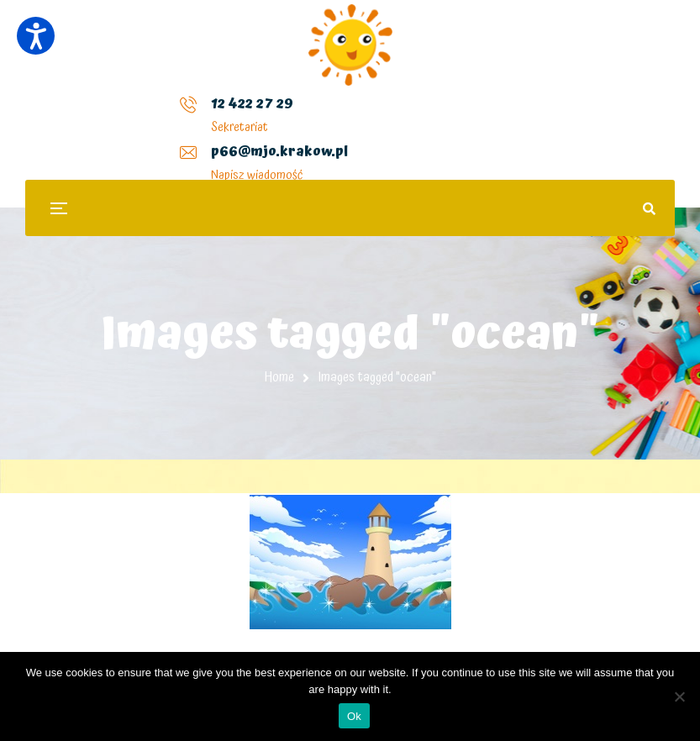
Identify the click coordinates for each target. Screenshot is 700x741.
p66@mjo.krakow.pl (265, 117)
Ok (354, 716)
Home (279, 377)
